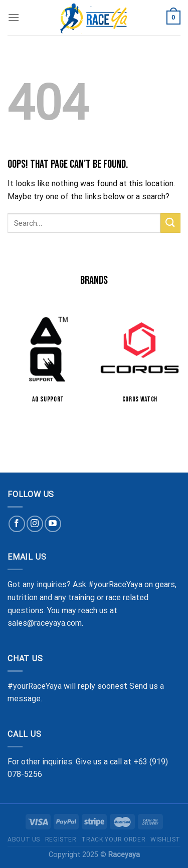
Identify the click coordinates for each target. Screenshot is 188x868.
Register (61, 839)
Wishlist (165, 839)
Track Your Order (113, 839)
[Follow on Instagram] (35, 524)
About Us (24, 839)
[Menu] (14, 17)
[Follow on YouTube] (53, 524)
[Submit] (170, 223)
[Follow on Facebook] (17, 524)
